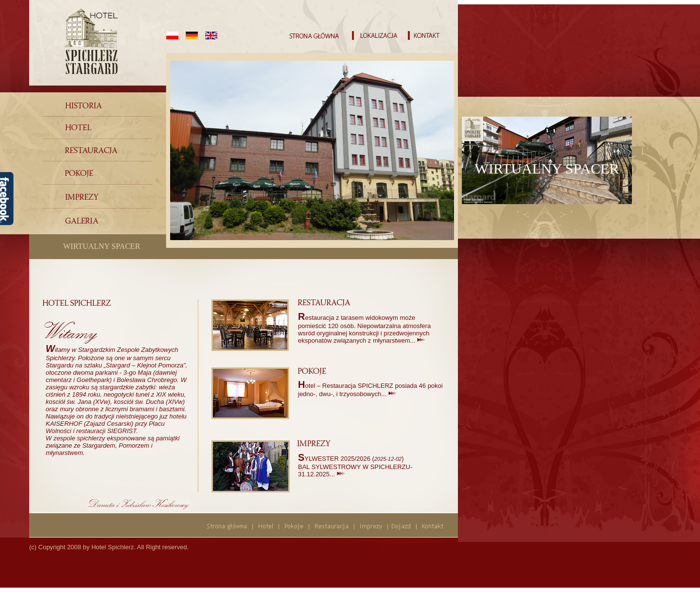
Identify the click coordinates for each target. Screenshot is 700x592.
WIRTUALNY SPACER (102, 246)
